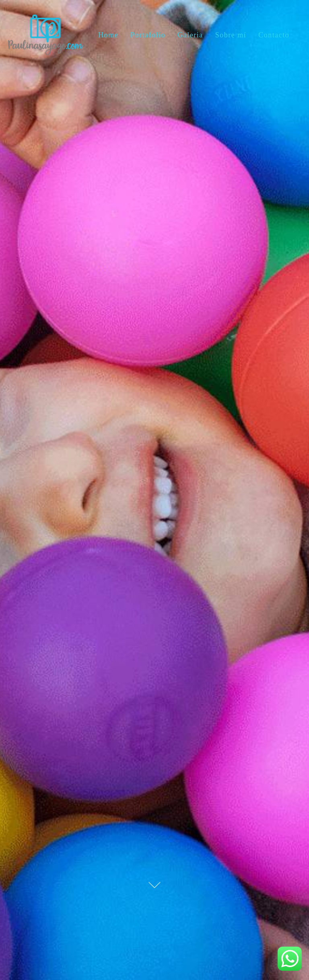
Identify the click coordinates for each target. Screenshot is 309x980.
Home (108, 35)
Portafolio (148, 35)
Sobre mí (231, 35)
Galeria (190, 35)
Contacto (274, 35)
